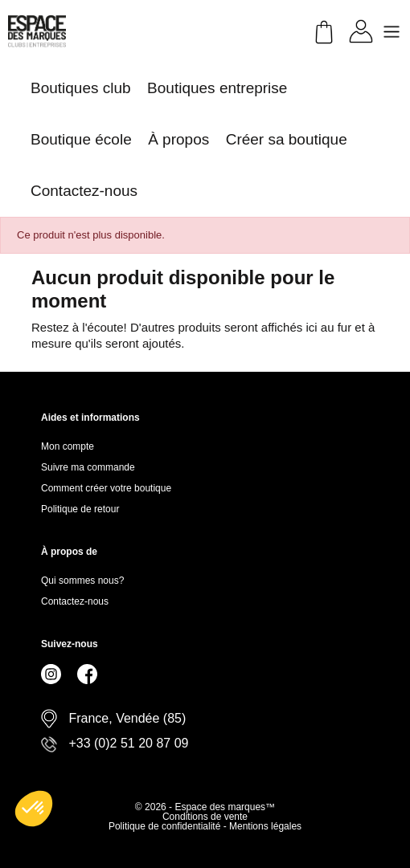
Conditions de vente (205, 817)
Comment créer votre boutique (106, 488)
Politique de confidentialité (166, 826)
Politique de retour (80, 509)
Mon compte (68, 446)
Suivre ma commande (88, 467)
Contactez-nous (75, 601)
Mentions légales (265, 826)
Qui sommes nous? (82, 581)
